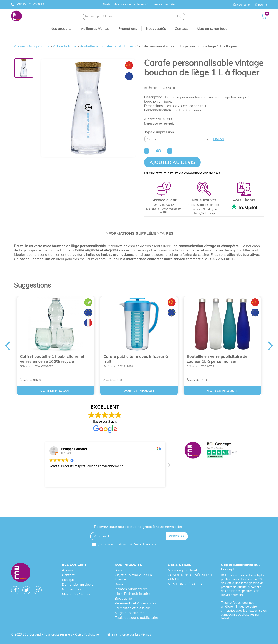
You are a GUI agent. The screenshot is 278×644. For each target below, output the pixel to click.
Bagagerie (123, 598)
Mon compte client (182, 570)
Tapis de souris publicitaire (136, 617)
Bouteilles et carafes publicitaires (107, 46)
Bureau (121, 584)
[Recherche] (179, 16)
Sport (119, 570)
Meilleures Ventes (76, 594)
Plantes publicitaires (131, 589)
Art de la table (65, 46)
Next (271, 346)
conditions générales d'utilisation (136, 544)
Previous (7, 346)
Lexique (68, 580)
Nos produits (39, 46)
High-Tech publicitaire (132, 594)
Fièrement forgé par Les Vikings (129, 634)
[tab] (139, 233)
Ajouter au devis (172, 162)
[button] (169, 466)
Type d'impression (159, 132)
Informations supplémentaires (139, 233)
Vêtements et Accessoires (136, 603)
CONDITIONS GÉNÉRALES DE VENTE (192, 577)
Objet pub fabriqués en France (133, 577)
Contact (68, 575)
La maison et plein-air (132, 608)
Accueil (20, 46)
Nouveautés (72, 589)
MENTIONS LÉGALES (185, 584)
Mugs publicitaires (130, 613)
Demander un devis (78, 584)
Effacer (219, 139)
